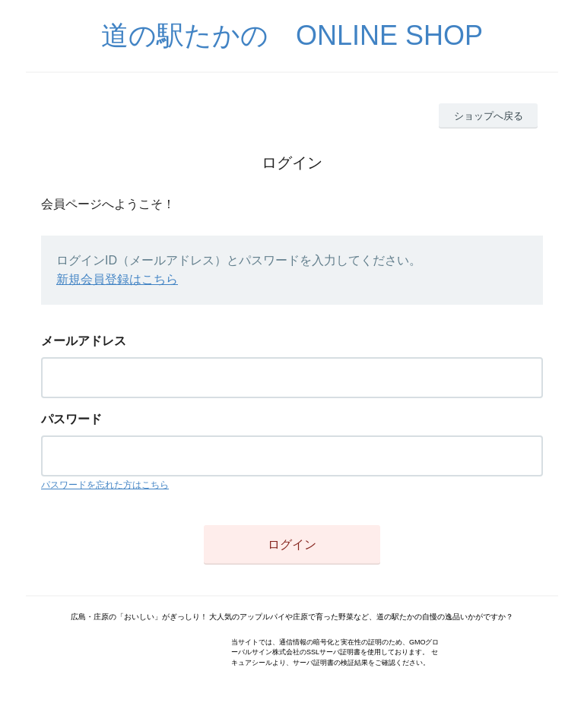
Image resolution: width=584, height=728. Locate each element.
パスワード (71, 419)
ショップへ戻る (489, 116)
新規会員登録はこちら (117, 279)
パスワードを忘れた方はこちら (105, 485)
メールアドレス (84, 341)
